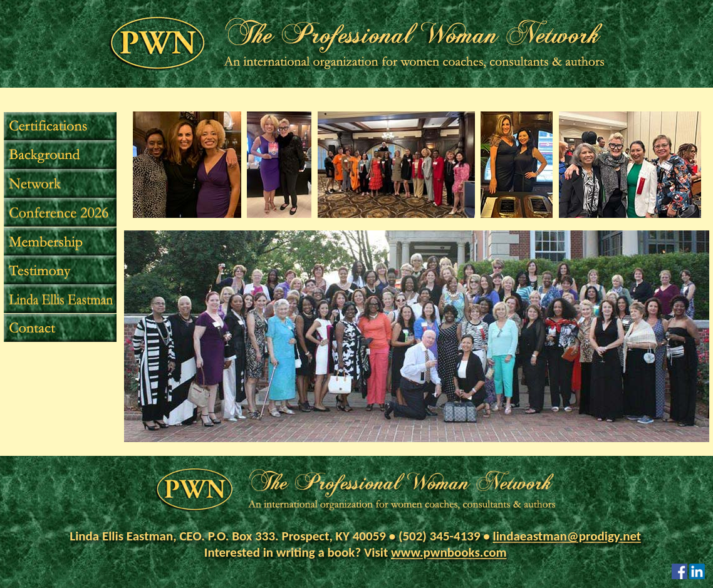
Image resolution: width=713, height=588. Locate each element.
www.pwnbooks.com (449, 552)
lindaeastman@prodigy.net (567, 536)
